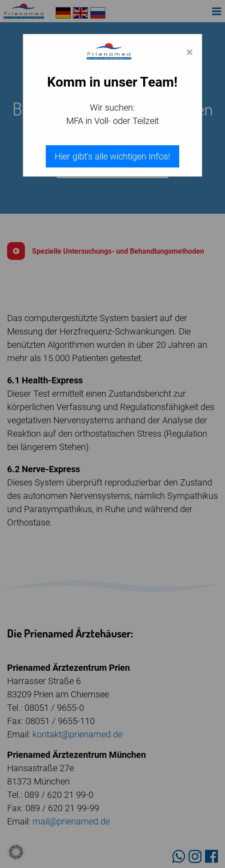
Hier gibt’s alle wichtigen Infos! (112, 156)
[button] (16, 852)
